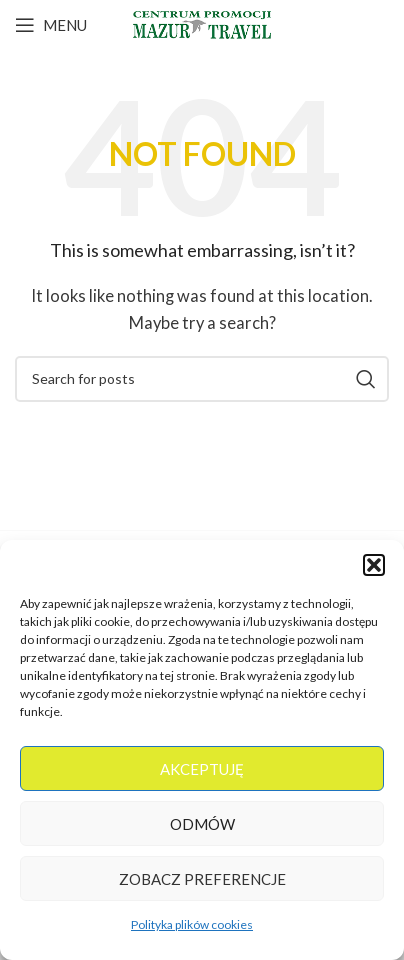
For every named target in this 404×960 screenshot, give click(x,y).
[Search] (202, 379)
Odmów (202, 824)
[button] (374, 565)
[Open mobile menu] (51, 25)
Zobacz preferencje (202, 879)
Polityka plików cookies (192, 924)
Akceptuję (202, 769)
